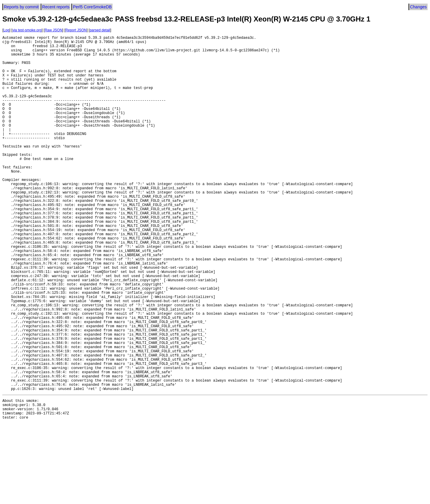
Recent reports (56, 7)
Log (6, 30)
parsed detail (100, 30)
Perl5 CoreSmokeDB (92, 7)
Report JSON (76, 30)
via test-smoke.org (27, 30)
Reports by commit (21, 7)
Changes (418, 7)
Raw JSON (53, 30)
